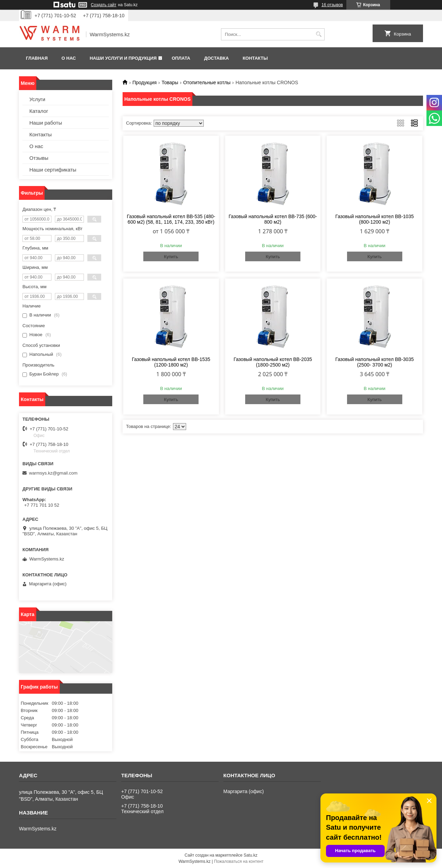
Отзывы (39, 158)
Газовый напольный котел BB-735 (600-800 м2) (273, 219)
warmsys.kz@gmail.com (53, 473)
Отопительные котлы (207, 82)
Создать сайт (104, 5)
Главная (37, 58)
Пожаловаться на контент (239, 861)
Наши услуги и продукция (123, 58)
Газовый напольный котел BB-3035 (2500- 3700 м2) (374, 362)
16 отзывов (332, 5)
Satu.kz (250, 855)
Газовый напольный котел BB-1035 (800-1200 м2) (374, 219)
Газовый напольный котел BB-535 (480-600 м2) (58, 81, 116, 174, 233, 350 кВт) (171, 219)
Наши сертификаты (53, 170)
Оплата (181, 58)
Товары (170, 82)
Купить (171, 257)
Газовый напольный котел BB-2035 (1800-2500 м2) (273, 362)
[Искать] (319, 34)
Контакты (255, 58)
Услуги (37, 99)
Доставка (217, 58)
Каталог (39, 111)
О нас (69, 58)
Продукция (144, 82)
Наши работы (46, 123)
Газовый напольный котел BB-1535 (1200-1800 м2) (171, 362)
